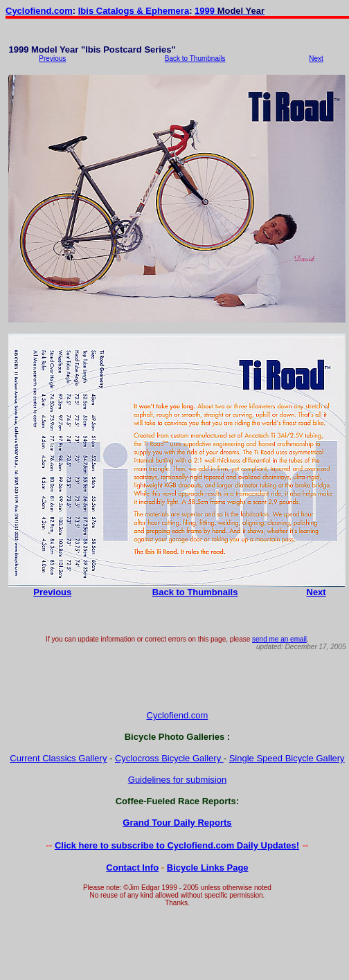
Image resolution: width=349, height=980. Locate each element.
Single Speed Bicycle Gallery (287, 758)
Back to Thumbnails (195, 58)
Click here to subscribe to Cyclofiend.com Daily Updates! (177, 845)
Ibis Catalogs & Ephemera (134, 11)
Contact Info (132, 868)
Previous (52, 58)
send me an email (279, 639)
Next (316, 58)
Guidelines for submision (177, 780)
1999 (206, 11)
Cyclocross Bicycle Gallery (169, 758)
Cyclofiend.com (39, 11)
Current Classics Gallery (58, 758)
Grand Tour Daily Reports (177, 823)
